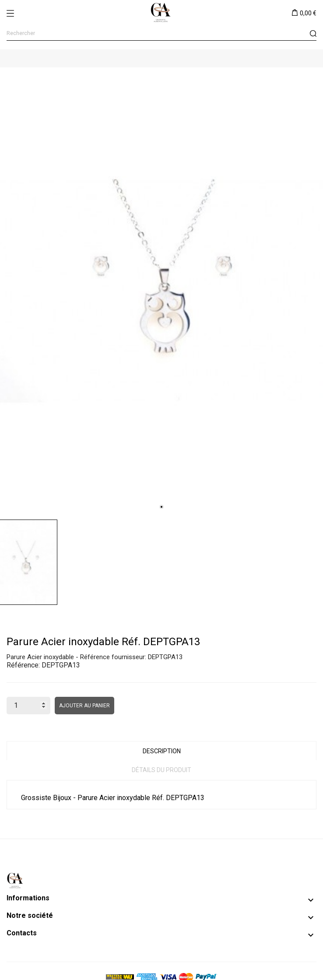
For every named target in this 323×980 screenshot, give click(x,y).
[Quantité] (28, 706)
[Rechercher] (161, 33)
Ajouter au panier (84, 706)
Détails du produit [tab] (161, 770)
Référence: (23, 665)
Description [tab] (162, 751)
